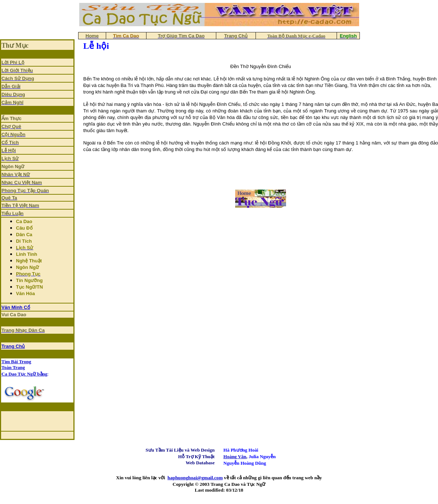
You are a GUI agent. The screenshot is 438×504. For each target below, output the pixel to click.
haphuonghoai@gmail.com (195, 478)
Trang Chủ (13, 346)
